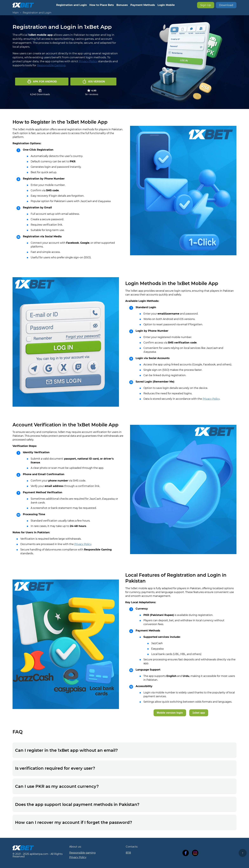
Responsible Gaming (51, 65)
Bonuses (122, 5)
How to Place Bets (102, 5)
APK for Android (42, 82)
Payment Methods (143, 5)
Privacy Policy (88, 61)
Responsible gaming (82, 853)
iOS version (93, 82)
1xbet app (199, 713)
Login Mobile (166, 5)
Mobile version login (170, 713)
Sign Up (206, 5)
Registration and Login (72, 5)
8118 (128, 853)
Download (226, 5)
